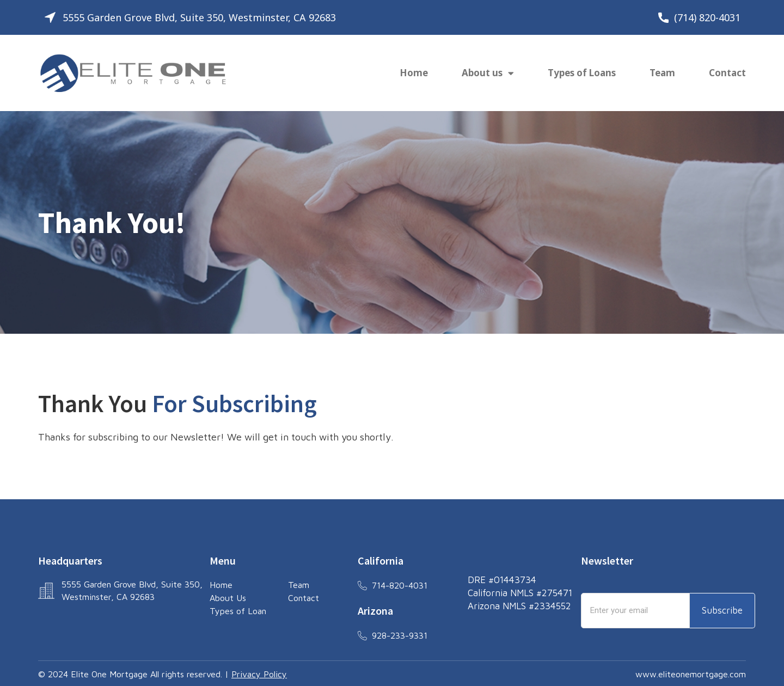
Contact (727, 73)
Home (414, 73)
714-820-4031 (400, 585)
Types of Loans (582, 73)
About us (488, 73)
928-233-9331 (400, 635)
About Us (228, 598)
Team (662, 73)
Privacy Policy (259, 674)
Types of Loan (238, 611)
